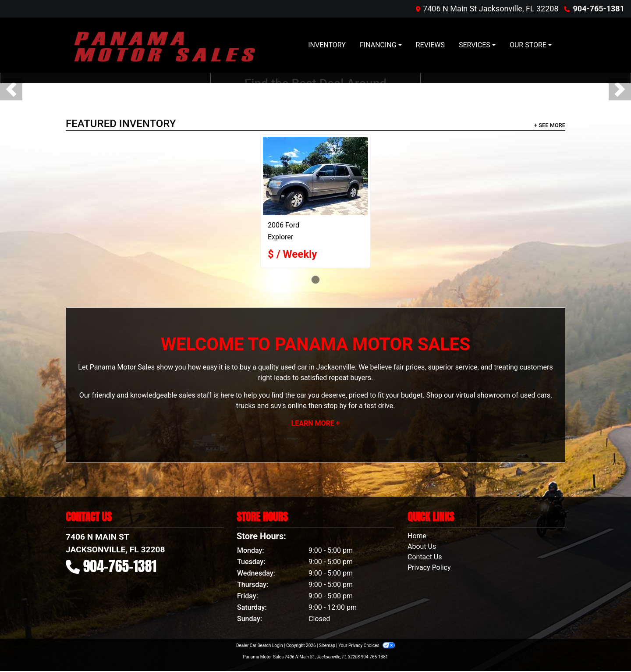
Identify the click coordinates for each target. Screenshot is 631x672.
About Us (422, 546)
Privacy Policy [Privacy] (429, 567)
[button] (11, 89)
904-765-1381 (599, 9)
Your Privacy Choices (367, 645)
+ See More (550, 125)
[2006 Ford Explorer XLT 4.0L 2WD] (315, 176)
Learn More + (316, 423)
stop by (335, 406)
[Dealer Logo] (164, 45)
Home (417, 536)
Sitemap (327, 645)
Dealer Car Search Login (260, 645)
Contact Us (425, 557)
